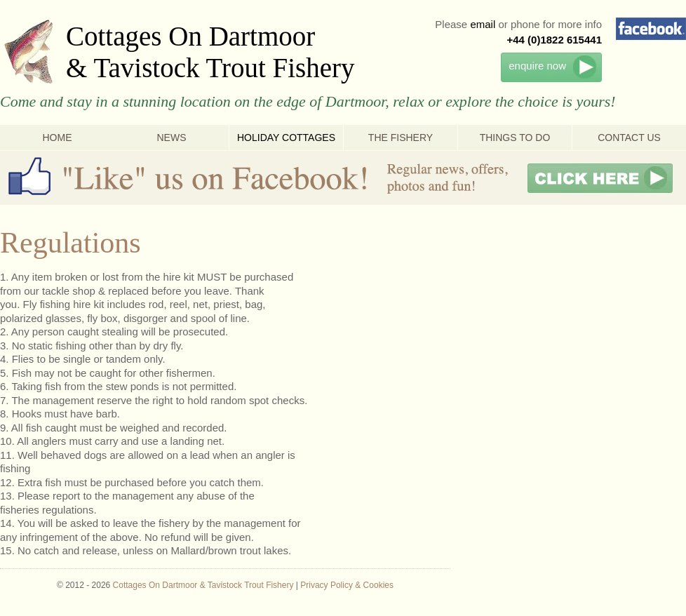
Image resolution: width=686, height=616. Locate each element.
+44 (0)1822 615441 (554, 40)
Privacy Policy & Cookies (347, 585)
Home (58, 138)
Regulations (70, 243)
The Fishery (401, 138)
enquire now (537, 66)
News (172, 138)
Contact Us (629, 138)
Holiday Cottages (286, 138)
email (483, 24)
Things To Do (515, 138)
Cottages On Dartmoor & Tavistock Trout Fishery (210, 52)
